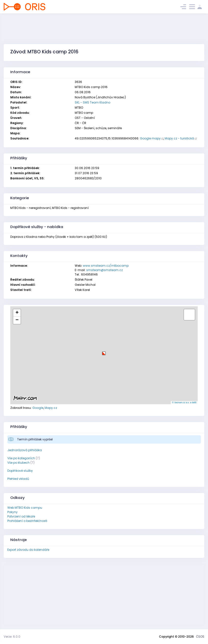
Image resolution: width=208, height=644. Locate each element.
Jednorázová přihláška (25, 450)
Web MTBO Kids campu (25, 508)
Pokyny (12, 512)
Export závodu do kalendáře (28, 550)
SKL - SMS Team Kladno (92, 102)
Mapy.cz (51, 408)
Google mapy (150, 138)
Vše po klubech (18, 463)
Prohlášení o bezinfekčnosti (27, 521)
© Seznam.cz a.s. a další (184, 402)
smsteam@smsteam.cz (104, 270)
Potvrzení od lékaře (21, 516)
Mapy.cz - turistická (179, 138)
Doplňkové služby (20, 471)
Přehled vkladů (18, 479)
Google (38, 408)
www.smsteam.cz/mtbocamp (106, 266)
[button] (104, 351)
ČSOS (200, 637)
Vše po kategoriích (21, 458)
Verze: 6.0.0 (12, 637)
